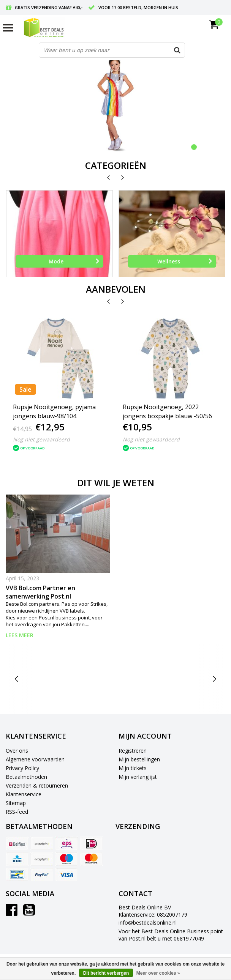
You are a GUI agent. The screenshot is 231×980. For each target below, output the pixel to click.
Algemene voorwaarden (35, 759)
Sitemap (16, 803)
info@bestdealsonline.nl (148, 922)
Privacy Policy (22, 768)
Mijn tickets (133, 768)
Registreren (133, 751)
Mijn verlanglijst (138, 777)
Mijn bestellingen (139, 759)
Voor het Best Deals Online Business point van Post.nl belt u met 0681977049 (171, 935)
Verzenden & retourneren (37, 785)
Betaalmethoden (26, 777)
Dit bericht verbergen (106, 973)
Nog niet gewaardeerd (41, 439)
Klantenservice (24, 794)
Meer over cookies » (158, 973)
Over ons (17, 751)
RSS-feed (17, 812)
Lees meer (20, 635)
